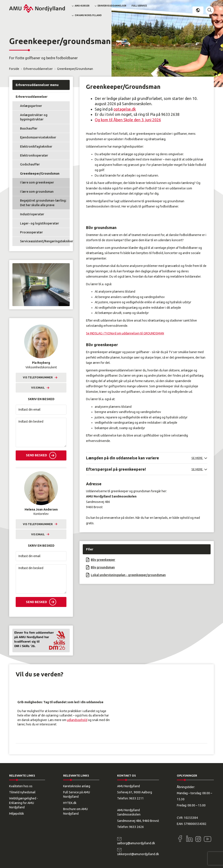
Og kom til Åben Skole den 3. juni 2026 (128, 120)
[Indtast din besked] (41, 432)
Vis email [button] (38, 388)
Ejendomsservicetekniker (38, 137)
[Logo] (37, 8)
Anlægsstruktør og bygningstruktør (34, 117)
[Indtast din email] (41, 410)
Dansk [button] (198, 10)
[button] (210, 10)
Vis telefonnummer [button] (38, 377)
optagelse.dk (125, 109)
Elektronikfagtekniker (36, 147)
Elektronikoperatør (34, 155)
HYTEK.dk (70, 803)
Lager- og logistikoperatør (40, 223)
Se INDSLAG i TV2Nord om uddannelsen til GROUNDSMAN (125, 333)
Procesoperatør (31, 232)
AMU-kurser (82, 6)
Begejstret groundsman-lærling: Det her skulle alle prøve (43, 203)
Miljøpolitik (17, 814)
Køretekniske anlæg (77, 786)
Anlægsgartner (31, 106)
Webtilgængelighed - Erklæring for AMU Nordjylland (24, 803)
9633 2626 (136, 827)
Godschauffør (30, 164)
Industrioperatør (32, 214)
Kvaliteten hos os (21, 786)
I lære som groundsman (37, 192)
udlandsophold (77, 720)
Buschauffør (29, 128)
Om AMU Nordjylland (88, 15)
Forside (14, 69)
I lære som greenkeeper (37, 182)
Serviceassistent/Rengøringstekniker (45, 241)
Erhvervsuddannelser (112, 6)
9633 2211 (136, 798)
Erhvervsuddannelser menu (37, 85)
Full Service (139, 6)
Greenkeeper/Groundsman (40, 174)
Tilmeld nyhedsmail (22, 792)
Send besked (36, 455)
